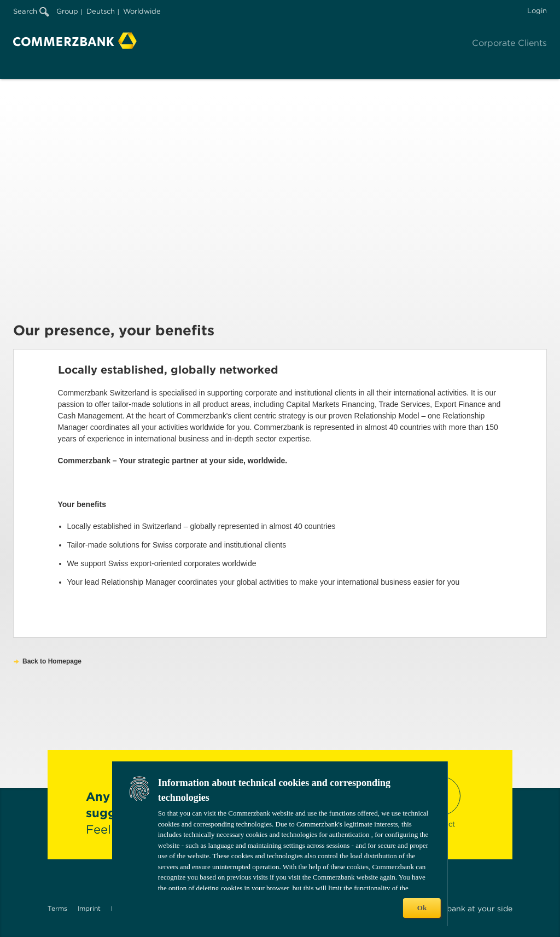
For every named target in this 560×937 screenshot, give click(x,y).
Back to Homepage (52, 661)
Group (67, 11)
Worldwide (142, 11)
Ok (422, 908)
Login (537, 11)
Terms (57, 908)
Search (31, 11)
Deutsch (101, 11)
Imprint (89, 908)
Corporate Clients (509, 43)
